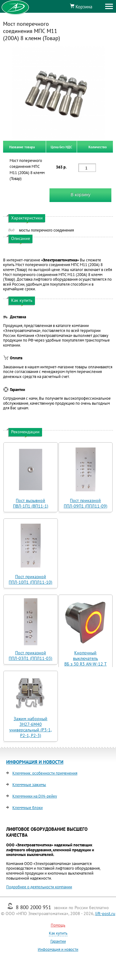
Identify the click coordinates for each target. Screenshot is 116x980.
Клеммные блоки (28, 808)
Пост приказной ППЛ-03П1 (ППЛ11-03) (30, 656)
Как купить (58, 933)
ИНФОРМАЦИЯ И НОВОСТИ (35, 762)
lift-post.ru (105, 913)
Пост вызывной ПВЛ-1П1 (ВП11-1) (31, 503)
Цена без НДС (61, 147)
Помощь (58, 925)
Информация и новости (58, 949)
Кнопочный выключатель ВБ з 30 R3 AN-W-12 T (86, 658)
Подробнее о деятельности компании (39, 887)
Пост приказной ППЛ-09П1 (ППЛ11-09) (86, 503)
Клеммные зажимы (29, 785)
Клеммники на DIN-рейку (35, 796)
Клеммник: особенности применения (45, 773)
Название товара (22, 147)
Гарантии (58, 941)
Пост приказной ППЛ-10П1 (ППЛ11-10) (30, 579)
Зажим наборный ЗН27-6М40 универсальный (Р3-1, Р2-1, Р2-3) (30, 727)
